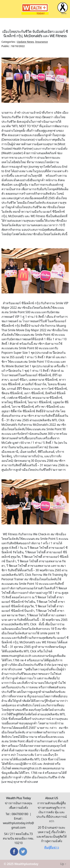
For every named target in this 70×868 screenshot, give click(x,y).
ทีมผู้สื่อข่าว (52, 847)
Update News (25, 42)
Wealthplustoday (26, 864)
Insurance (42, 42)
